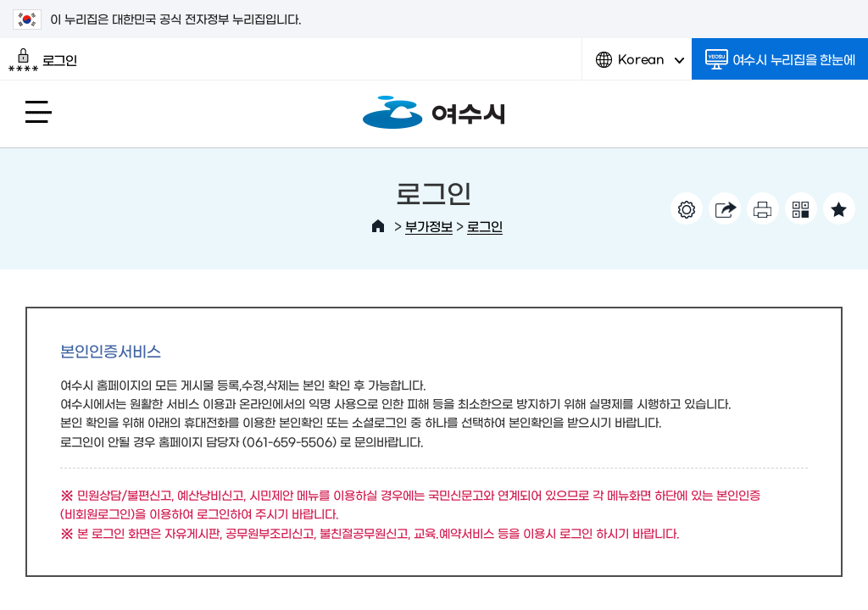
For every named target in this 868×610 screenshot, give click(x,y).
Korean (640, 66)
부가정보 (429, 226)
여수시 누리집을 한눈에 (780, 59)
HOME (378, 226)
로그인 (43, 60)
